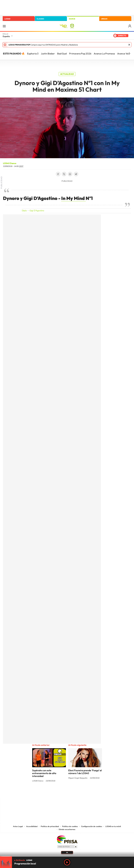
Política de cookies (70, 826)
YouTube (61, 792)
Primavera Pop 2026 (80, 54)
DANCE (72, 19)
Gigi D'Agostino (37, 211)
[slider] (67, 856)
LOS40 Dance (10, 163)
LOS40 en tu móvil (113, 826)
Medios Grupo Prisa (67, 847)
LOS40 (7, 19)
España (6, 36)
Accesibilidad (32, 826)
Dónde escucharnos (67, 829)
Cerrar (129, 45)
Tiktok (55, 792)
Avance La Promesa (104, 54)
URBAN (104, 19)
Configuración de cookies (92, 826)
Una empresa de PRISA (67, 839)
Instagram (49, 792)
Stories (85, 792)
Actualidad (67, 74)
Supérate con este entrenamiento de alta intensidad (44, 773)
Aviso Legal (18, 826)
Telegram (76, 174)
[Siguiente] (130, 54)
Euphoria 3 (33, 54)
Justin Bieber (48, 54)
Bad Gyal (62, 54)
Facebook (58, 174)
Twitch (79, 792)
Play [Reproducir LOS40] (67, 862)
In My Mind (73, 198)
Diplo (24, 211)
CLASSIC (40, 19)
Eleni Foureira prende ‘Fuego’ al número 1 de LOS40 (85, 772)
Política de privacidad (50, 826)
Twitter (64, 174)
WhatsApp (70, 174)
